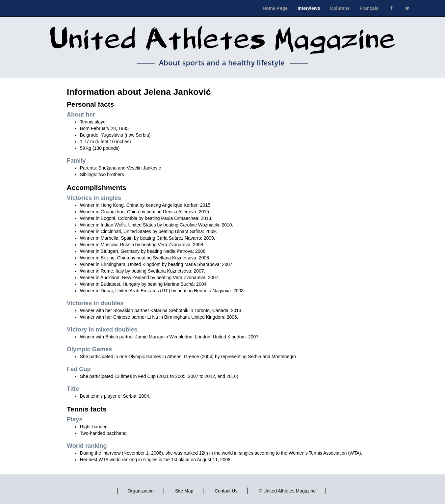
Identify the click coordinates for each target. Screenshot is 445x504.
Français (369, 8)
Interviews (309, 8)
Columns (340, 8)
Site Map (184, 491)
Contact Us (226, 491)
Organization (141, 491)
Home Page (275, 8)
